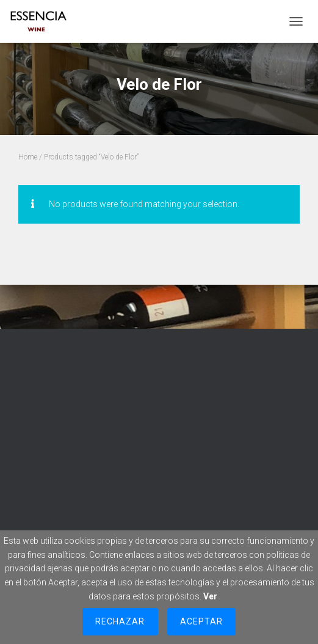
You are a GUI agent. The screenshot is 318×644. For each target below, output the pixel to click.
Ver (210, 596)
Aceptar (201, 621)
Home (28, 157)
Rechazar (120, 621)
